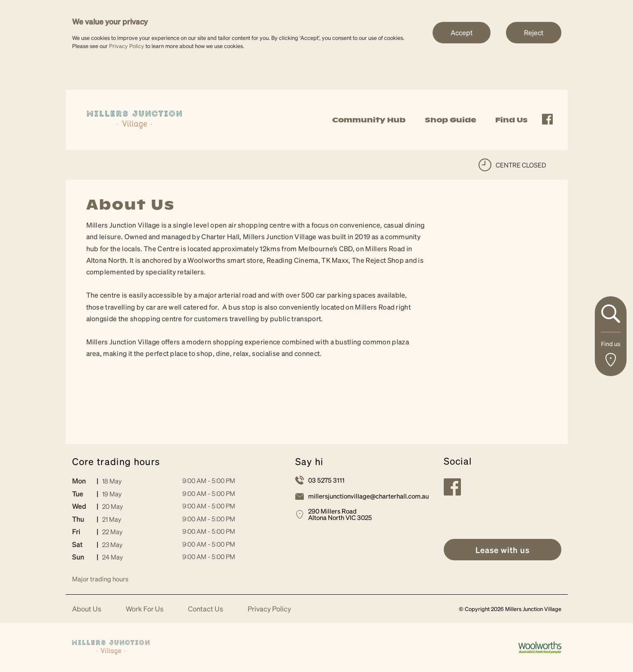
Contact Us (206, 609)
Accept (462, 32)
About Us (87, 609)
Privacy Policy (127, 46)
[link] (134, 119)
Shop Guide (450, 120)
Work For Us (145, 609)
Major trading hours (100, 579)
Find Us (511, 120)
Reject (534, 32)
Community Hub (369, 120)
